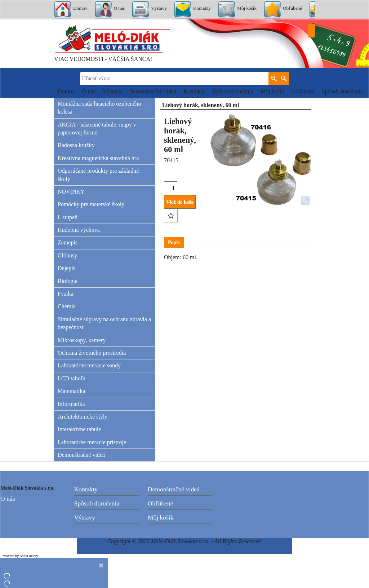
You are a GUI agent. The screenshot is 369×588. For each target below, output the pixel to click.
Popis (174, 242)
